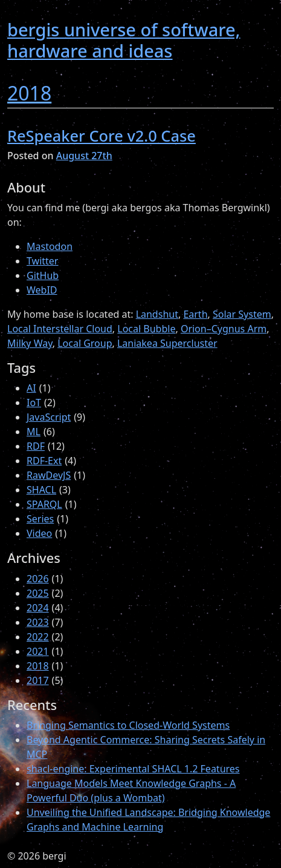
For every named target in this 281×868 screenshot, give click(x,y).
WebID (42, 290)
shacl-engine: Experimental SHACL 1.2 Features (133, 769)
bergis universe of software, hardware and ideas (124, 40)
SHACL (41, 490)
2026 (38, 579)
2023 (38, 622)
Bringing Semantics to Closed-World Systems (128, 725)
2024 (38, 608)
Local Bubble (146, 329)
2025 (38, 593)
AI (31, 388)
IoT (34, 403)
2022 (38, 637)
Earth (195, 314)
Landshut (157, 314)
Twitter (42, 261)
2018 (29, 93)
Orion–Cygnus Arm (224, 329)
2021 (38, 651)
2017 (38, 680)
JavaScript (49, 417)
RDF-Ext (44, 461)
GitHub (43, 275)
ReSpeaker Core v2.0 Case (102, 136)
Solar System (242, 314)
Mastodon (50, 246)
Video (39, 533)
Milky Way (30, 343)
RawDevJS (49, 475)
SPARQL (44, 504)
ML (34, 432)
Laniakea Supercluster (167, 343)
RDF (36, 446)
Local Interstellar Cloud (60, 329)
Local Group (85, 343)
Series (40, 519)
